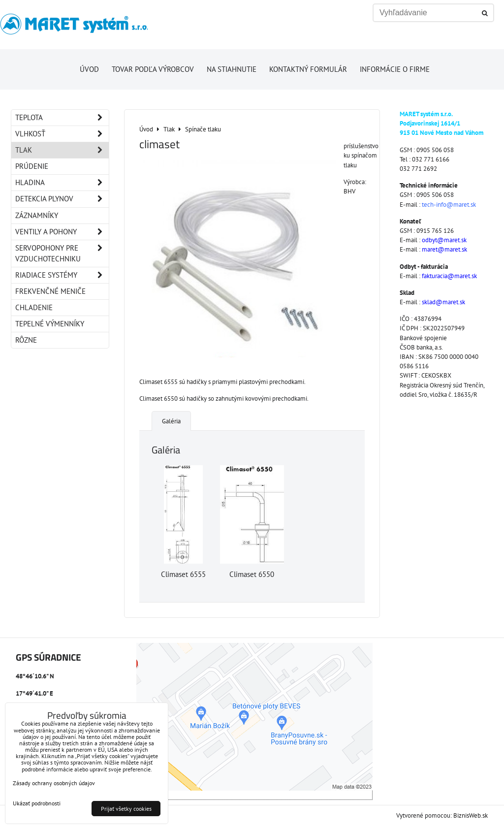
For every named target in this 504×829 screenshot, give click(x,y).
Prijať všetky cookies (126, 809)
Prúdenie (32, 166)
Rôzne (26, 340)
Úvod (89, 69)
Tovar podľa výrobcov (153, 69)
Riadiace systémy (62, 275)
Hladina (62, 183)
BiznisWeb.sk (471, 815)
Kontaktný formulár (308, 69)
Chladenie (34, 307)
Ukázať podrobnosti (37, 803)
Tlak (62, 150)
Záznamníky (37, 215)
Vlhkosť (62, 134)
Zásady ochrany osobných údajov (54, 783)
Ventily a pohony (62, 232)
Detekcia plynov (62, 199)
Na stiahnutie (232, 69)
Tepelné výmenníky (50, 324)
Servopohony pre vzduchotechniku (62, 254)
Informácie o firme (395, 69)
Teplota (62, 118)
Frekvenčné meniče (50, 291)
